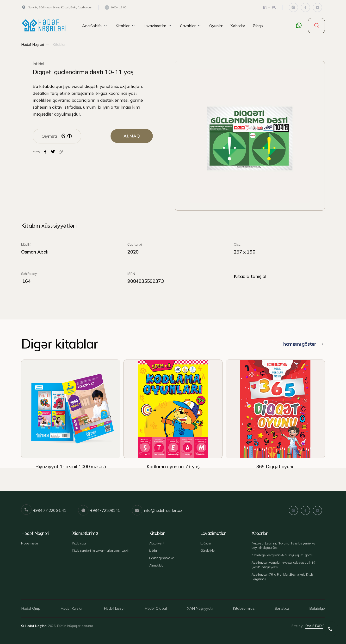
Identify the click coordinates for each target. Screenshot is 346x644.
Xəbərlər (238, 26)
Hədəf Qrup (31, 608)
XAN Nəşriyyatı (200, 608)
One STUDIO (315, 626)
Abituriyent (157, 543)
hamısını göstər (304, 344)
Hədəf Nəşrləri (33, 44)
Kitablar (126, 26)
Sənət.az (282, 608)
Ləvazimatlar (158, 26)
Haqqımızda (30, 543)
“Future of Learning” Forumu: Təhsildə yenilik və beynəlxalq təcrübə (283, 546)
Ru (274, 7)
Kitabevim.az (244, 608)
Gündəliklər (208, 550)
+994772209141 (99, 510)
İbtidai (38, 64)
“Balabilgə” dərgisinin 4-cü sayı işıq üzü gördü (282, 555)
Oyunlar (216, 26)
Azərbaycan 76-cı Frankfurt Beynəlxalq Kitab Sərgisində (282, 577)
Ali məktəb (156, 565)
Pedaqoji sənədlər (162, 558)
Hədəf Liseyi (114, 608)
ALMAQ (132, 136)
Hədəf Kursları (72, 608)
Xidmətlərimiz (86, 533)
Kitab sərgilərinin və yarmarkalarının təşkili (101, 550)
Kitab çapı (79, 543)
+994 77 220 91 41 (44, 511)
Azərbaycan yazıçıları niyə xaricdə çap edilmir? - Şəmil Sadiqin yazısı (284, 565)
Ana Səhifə (95, 26)
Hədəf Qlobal (156, 608)
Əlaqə (258, 26)
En (265, 7)
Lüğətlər (206, 543)
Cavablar (191, 26)
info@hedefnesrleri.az (157, 510)
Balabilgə (317, 608)
